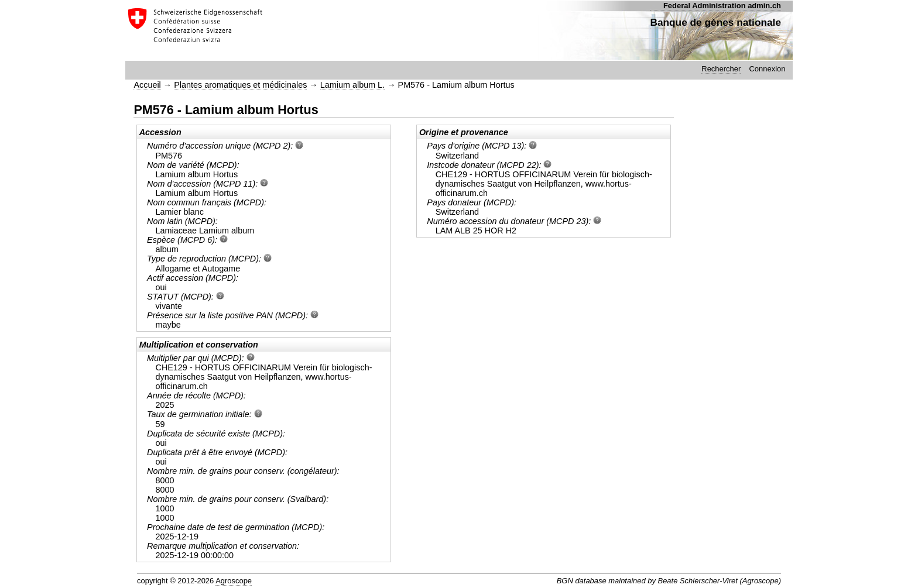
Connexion (767, 69)
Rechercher (721, 69)
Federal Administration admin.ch (722, 6)
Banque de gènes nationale (715, 22)
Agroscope (234, 581)
